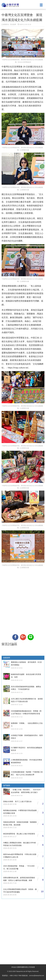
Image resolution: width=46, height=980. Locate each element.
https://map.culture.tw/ (18, 368)
